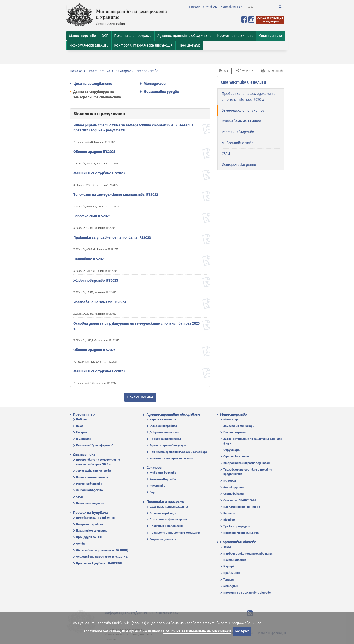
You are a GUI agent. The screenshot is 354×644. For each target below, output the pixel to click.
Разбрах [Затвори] (242, 631)
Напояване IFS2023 (89, 259)
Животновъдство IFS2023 (96, 280)
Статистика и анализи (243, 82)
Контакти (228, 7)
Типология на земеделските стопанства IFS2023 (116, 195)
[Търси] (260, 7)
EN (241, 7)
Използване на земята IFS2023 (100, 302)
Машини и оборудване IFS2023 (99, 173)
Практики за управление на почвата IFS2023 (112, 238)
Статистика (99, 71)
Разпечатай (274, 71)
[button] (83, 36)
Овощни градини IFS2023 (94, 152)
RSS (226, 71)
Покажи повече (140, 397)
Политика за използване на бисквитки (197, 631)
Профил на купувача (203, 7)
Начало (76, 71)
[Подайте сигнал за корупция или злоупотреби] (270, 20)
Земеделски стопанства (137, 71)
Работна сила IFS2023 (92, 216)
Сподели (246, 70)
